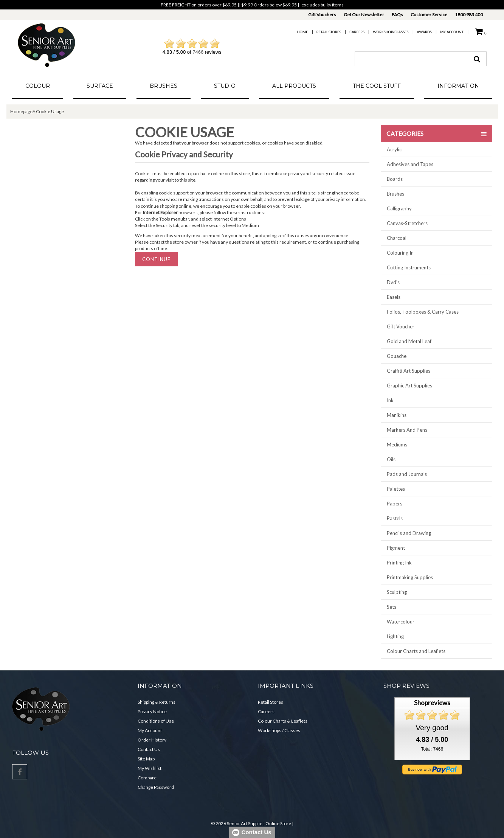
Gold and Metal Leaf (409, 341)
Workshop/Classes (391, 32)
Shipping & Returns (157, 702)
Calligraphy (399, 208)
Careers (357, 32)
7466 (198, 52)
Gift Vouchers (322, 15)
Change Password (156, 787)
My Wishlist (150, 768)
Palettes (396, 489)
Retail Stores (329, 32)
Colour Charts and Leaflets (416, 651)
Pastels (395, 518)
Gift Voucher (401, 326)
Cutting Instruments (409, 267)
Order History (152, 740)
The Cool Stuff (377, 86)
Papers (395, 504)
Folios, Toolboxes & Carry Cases (423, 312)
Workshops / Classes (279, 730)
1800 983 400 (469, 15)
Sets (392, 607)
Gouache (397, 356)
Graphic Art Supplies (409, 386)
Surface (100, 86)
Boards (395, 179)
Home (303, 32)
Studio (225, 86)
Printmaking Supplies (410, 577)
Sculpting (397, 592)
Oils (391, 459)
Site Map (146, 759)
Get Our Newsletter (364, 15)
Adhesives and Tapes (410, 164)
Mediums (397, 445)
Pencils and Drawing (409, 533)
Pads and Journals (407, 474)
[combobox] (411, 59)
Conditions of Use (156, 721)
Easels (394, 297)
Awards (424, 32)
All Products (294, 86)
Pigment (396, 548)
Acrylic (394, 149)
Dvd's (393, 282)
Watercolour (401, 622)
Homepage (21, 111)
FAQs (397, 15)
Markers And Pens (407, 430)
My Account (452, 32)
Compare (147, 778)
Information (458, 86)
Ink (390, 400)
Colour (38, 86)
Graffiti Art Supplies (409, 371)
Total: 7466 (432, 749)
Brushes (164, 86)
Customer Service (429, 15)
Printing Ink (399, 563)
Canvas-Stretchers (407, 223)
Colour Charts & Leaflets (283, 721)
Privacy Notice (152, 711)
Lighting (395, 636)
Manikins (397, 415)
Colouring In (400, 253)
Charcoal (397, 238)
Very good (432, 728)
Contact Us (149, 749)
